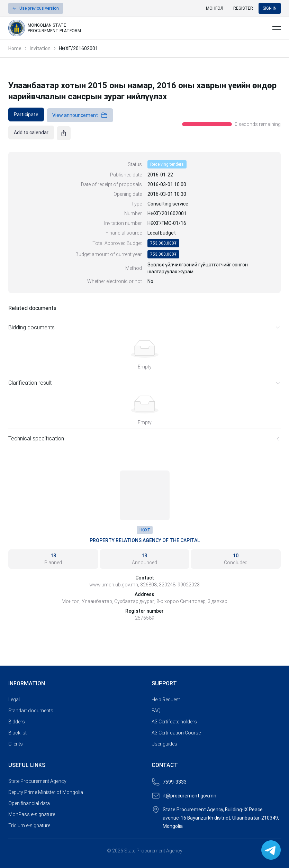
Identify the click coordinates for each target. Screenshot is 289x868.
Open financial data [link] (29, 803)
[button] (36, 8)
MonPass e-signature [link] (32, 814)
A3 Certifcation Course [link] (176, 733)
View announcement (80, 115)
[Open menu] (277, 28)
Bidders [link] (17, 722)
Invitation (40, 48)
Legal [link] (14, 700)
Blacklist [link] (17, 733)
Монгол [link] (215, 8)
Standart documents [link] (31, 711)
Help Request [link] (166, 700)
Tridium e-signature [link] (29, 825)
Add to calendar (31, 133)
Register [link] (243, 8)
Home (15, 48)
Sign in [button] (270, 8)
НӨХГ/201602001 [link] (78, 48)
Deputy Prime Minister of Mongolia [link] (46, 792)
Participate (26, 115)
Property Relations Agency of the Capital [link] (145, 540)
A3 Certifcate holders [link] (174, 722)
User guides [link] (164, 744)
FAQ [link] (156, 711)
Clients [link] (16, 744)
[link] (138, 28)
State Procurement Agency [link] (37, 781)
